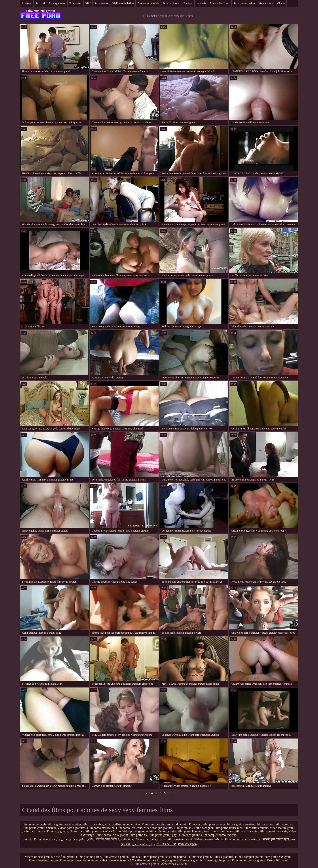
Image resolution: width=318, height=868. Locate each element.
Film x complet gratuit (249, 857)
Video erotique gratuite (158, 828)
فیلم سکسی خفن (143, 844)
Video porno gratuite (135, 831)
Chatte (281, 3)
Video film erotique (256, 828)
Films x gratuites (223, 857)
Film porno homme (190, 831)
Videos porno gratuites (71, 828)
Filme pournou (178, 857)
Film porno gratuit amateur (39, 828)
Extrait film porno (278, 860)
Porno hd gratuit (177, 824)
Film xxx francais (35, 831)
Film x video (266, 824)
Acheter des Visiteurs (174, 864)
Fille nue (135, 857)
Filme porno (103, 835)
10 (169, 793)
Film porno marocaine (101, 828)
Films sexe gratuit (200, 857)
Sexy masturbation (244, 3)
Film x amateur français (44, 860)
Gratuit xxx (77, 831)
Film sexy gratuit (58, 831)
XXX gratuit (120, 835)
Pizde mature (42, 839)
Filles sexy (76, 3)
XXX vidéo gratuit (139, 860)
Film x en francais (153, 824)
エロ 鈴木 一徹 (166, 844)
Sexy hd (40, 3)
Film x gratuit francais (273, 831)
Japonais (201, 3)
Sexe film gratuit (64, 857)
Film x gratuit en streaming (64, 824)
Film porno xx (285, 824)
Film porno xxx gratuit (278, 857)
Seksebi (28, 839)
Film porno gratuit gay (163, 835)
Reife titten (128, 839)
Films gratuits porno (89, 857)
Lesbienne (227, 831)
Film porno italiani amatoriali (243, 839)
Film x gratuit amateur (241, 824)
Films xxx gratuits (191, 860)
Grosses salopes (116, 860)
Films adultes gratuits (163, 831)
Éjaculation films (220, 3)
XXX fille (114, 831)
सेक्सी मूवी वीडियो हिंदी (276, 839)
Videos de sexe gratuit (38, 857)
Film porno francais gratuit (249, 860)
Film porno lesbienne (129, 828)
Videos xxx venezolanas (151, 839)
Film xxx (195, 824)
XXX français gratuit (165, 860)
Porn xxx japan (187, 844)
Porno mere (211, 831)
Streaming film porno (217, 860)
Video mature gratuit (283, 828)
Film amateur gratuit (41, 11)
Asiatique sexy (57, 3)
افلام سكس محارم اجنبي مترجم (72, 839)
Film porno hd (183, 828)
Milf (88, 3)
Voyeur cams (266, 3)
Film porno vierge (214, 824)
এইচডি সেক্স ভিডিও (107, 839)
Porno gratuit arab (35, 824)
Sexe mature (101, 3)
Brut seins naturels (148, 3)
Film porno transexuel (228, 828)
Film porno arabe (96, 831)
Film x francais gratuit (97, 824)
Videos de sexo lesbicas (209, 839)
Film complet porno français (219, 835)
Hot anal (187, 3)
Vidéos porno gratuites (126, 824)
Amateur (27, 3)
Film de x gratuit (189, 835)
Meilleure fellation (123, 3)
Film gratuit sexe (70, 860)
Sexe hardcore (171, 3)
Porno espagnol (203, 828)
